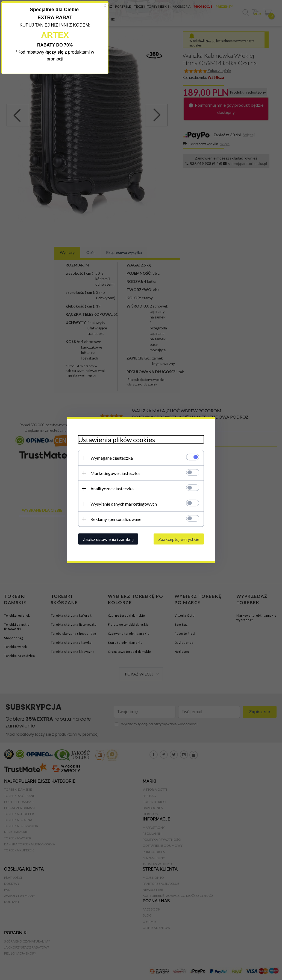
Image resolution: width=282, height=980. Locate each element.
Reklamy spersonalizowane (116, 519)
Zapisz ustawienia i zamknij (108, 539)
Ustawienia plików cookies (117, 440)
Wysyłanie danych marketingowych (124, 504)
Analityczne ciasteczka (112, 488)
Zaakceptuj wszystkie (179, 539)
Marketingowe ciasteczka (115, 473)
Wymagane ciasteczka (112, 458)
